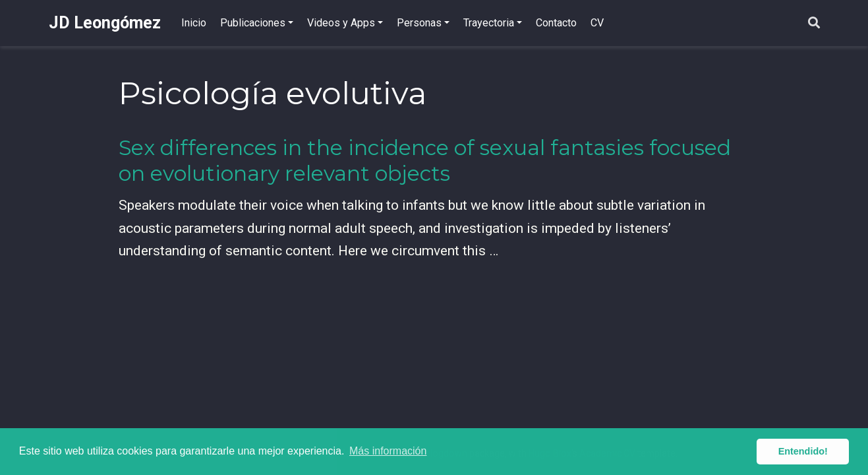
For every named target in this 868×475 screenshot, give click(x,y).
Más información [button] (388, 451)
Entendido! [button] (803, 451)
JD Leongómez (105, 23)
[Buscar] (814, 23)
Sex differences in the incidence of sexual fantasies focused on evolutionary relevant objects (425, 161)
